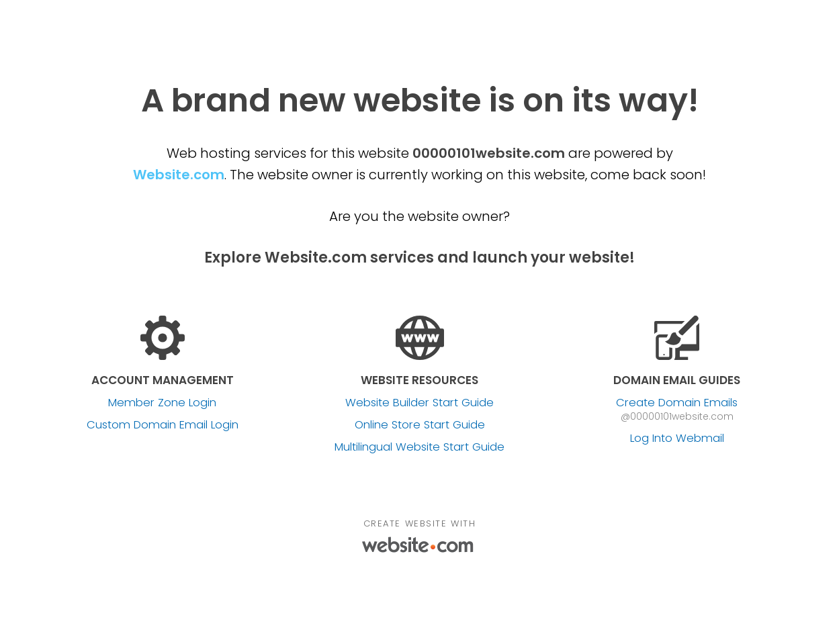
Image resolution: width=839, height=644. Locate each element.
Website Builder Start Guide (419, 403)
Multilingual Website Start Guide (419, 447)
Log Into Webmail (677, 439)
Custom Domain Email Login (163, 425)
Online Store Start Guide (420, 425)
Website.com (179, 175)
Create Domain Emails (677, 403)
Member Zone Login (162, 403)
